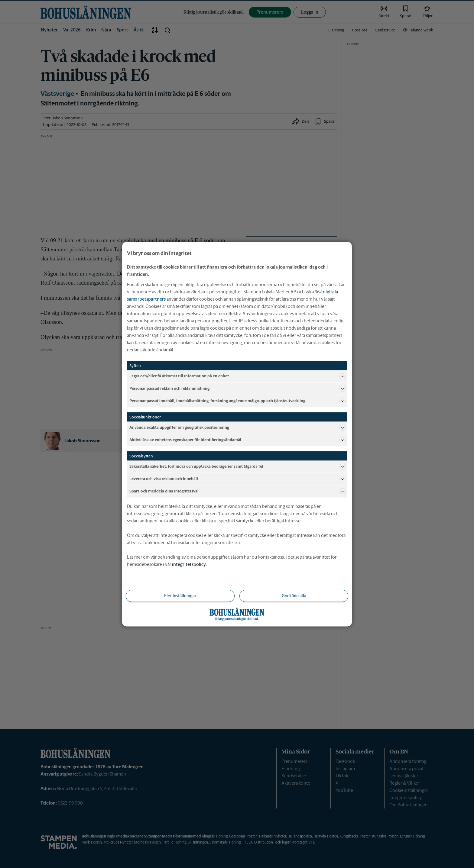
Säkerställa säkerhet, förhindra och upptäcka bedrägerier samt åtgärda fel (237, 466)
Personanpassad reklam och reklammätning (237, 389)
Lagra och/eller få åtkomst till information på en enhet (237, 376)
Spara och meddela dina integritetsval (237, 491)
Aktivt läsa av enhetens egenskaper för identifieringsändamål (237, 440)
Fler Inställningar (180, 595)
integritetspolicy (189, 564)
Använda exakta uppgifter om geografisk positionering (237, 428)
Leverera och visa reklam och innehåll (237, 479)
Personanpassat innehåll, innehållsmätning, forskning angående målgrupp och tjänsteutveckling (237, 401)
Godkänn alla (294, 595)
